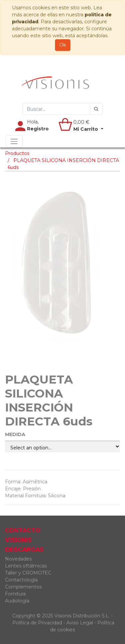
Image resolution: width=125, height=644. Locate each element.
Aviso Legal (80, 623)
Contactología (21, 580)
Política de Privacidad (37, 623)
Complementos (23, 587)
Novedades (18, 559)
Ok (63, 45)
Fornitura (15, 594)
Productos (17, 153)
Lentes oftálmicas (26, 566)
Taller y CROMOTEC (28, 573)
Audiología (17, 601)
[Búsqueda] (96, 109)
